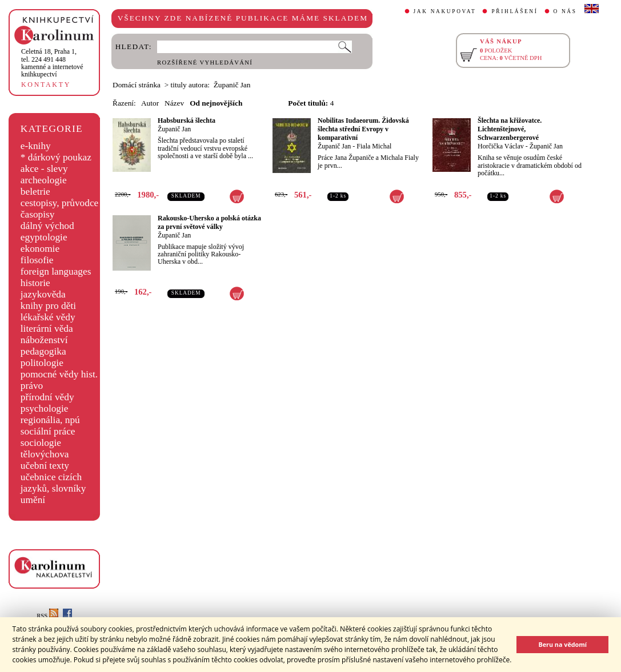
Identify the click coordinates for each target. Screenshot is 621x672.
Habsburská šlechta (187, 120)
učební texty (45, 466)
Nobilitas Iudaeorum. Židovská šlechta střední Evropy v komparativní (363, 129)
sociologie (41, 443)
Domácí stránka (137, 85)
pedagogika (43, 351)
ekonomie (40, 249)
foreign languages (56, 271)
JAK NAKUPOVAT (445, 11)
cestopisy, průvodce (60, 203)
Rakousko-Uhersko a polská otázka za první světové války (209, 222)
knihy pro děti (48, 306)
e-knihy (36, 146)
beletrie (35, 192)
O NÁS (565, 11)
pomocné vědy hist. (59, 374)
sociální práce (48, 431)
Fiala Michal (374, 146)
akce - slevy (44, 169)
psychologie (45, 409)
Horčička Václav (501, 146)
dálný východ (47, 226)
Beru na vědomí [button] (562, 644)
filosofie (37, 260)
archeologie (44, 180)
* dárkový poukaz (56, 157)
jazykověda (43, 294)
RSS (47, 616)
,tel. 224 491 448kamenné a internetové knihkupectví (52, 63)
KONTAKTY (46, 84)
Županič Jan (174, 129)
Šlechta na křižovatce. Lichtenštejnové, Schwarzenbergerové (510, 129)
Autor (150, 103)
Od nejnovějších (216, 103)
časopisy (38, 214)
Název (174, 103)
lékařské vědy (48, 317)
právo (32, 386)
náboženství (44, 340)
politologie (42, 363)
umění (33, 500)
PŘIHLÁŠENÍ (514, 11)
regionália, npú (50, 420)
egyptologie (44, 237)
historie (35, 283)
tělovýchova (45, 454)
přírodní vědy (47, 397)
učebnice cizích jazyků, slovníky (53, 483)
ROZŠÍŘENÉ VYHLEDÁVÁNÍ (205, 63)
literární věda (47, 329)
